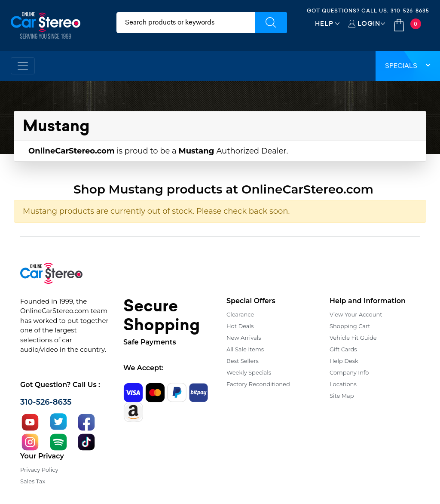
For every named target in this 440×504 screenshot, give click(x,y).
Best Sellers (243, 361)
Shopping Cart (350, 326)
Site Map (342, 396)
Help (324, 23)
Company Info (349, 372)
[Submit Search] (271, 23)
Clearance (240, 314)
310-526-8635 (410, 11)
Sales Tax (33, 481)
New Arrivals (244, 338)
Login (369, 23)
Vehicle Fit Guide (353, 338)
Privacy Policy (39, 470)
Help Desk (344, 361)
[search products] (186, 23)
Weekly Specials (249, 372)
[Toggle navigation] (23, 66)
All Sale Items (245, 349)
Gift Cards (343, 349)
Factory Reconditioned (258, 384)
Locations (343, 384)
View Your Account (356, 314)
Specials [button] (408, 66)
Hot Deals (240, 326)
